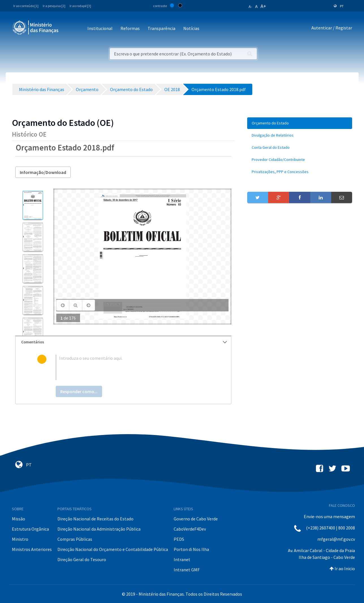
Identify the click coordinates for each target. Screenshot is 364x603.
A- (250, 7)
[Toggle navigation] (67, 29)
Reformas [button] (130, 28)
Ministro (20, 539)
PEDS (179, 539)
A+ (263, 6)
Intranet (182, 559)
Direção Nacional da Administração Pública (99, 529)
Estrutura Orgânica (30, 529)
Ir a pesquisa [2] (54, 6)
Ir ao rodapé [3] (80, 6)
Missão (19, 519)
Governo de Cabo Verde (196, 519)
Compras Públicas (75, 539)
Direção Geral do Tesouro (82, 559)
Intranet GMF (187, 570)
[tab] (123, 342)
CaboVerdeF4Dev (190, 529)
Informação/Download (43, 172)
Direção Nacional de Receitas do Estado (95, 519)
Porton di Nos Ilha (191, 549)
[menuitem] (300, 123)
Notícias (191, 28)
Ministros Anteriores (32, 549)
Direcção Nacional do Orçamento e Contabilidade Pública (113, 549)
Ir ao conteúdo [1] (26, 6)
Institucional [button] (100, 28)
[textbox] (133, 367)
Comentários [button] (124, 342)
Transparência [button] (161, 28)
